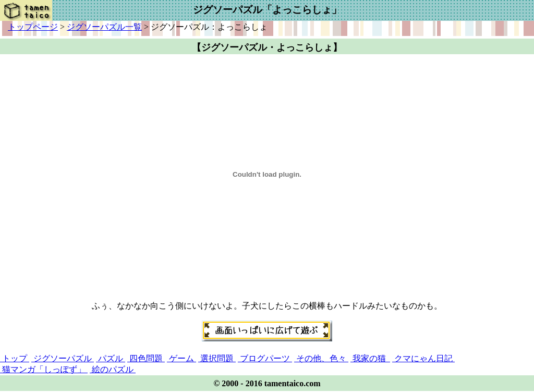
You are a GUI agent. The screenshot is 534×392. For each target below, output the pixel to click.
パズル (111, 358)
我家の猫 (370, 358)
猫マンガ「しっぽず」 (44, 369)
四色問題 (146, 358)
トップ (15, 358)
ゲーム (181, 358)
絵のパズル (113, 369)
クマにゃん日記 (423, 358)
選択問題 (217, 358)
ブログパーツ (265, 358)
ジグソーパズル (63, 358)
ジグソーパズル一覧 (104, 27)
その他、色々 (321, 358)
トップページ (33, 27)
